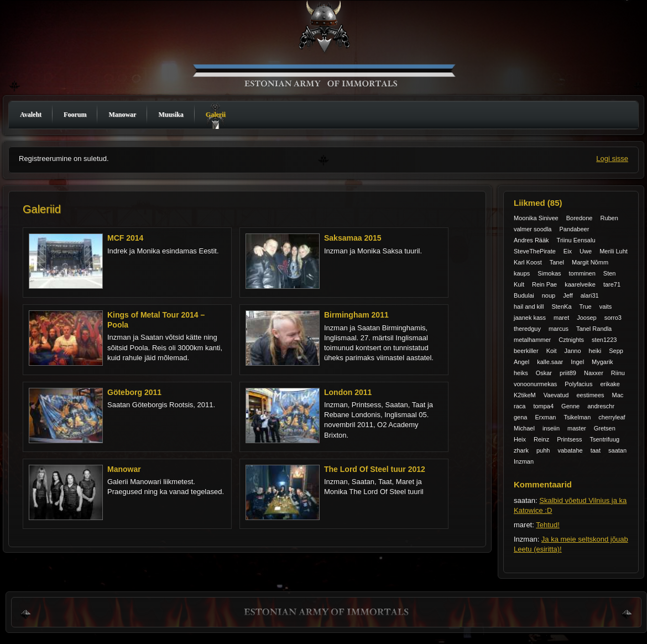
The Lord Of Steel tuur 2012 (375, 469)
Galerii (216, 115)
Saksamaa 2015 (353, 238)
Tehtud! (548, 525)
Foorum (75, 115)
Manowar (122, 115)
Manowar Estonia (326, 51)
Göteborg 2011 (134, 392)
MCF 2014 (125, 238)
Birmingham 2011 (356, 315)
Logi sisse (612, 159)
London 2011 (348, 392)
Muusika (171, 115)
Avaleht (31, 115)
